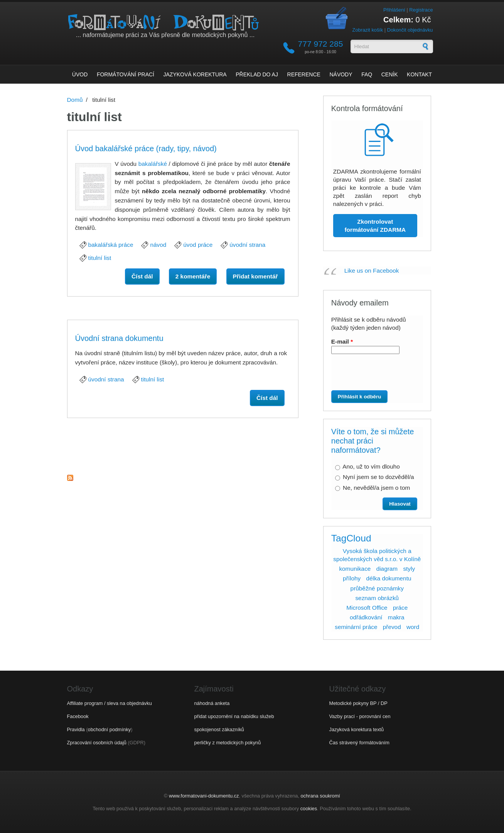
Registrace (421, 10)
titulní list (100, 258)
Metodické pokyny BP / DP (358, 703)
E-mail (342, 341)
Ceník (390, 74)
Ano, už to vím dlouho (371, 466)
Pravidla (76, 729)
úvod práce (198, 245)
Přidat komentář (255, 276)
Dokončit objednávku (410, 30)
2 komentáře (193, 276)
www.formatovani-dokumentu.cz (204, 796)
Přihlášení (394, 10)
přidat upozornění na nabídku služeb (234, 716)
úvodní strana (247, 245)
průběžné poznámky (377, 588)
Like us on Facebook (372, 271)
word (413, 627)
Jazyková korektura (195, 74)
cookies (309, 809)
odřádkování (366, 617)
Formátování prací (126, 74)
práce (400, 608)
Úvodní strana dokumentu (119, 338)
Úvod (80, 74)
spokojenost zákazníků (219, 729)
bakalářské (153, 164)
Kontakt (419, 74)
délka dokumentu (389, 578)
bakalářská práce (111, 245)
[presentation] (374, 375)
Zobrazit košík (368, 30)
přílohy (352, 578)
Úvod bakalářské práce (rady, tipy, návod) (146, 148)
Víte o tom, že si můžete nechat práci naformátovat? (373, 441)
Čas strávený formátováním (359, 743)
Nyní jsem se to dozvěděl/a (378, 477)
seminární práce (356, 627)
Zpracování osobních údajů (97, 743)
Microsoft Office (367, 608)
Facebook (78, 716)
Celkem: (398, 20)
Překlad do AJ (257, 74)
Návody (341, 74)
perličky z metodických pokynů (228, 743)
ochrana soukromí (320, 796)
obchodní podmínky (110, 729)
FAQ (367, 74)
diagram (387, 569)
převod (392, 627)
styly (409, 569)
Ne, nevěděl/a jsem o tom (376, 488)
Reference (304, 74)
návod (158, 245)
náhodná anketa (212, 703)
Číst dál (145, 276)
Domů (75, 100)
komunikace (355, 569)
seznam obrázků (377, 598)
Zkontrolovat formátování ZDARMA (375, 226)
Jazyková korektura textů (357, 729)
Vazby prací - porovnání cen (360, 716)
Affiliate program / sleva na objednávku (110, 703)
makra (396, 617)
